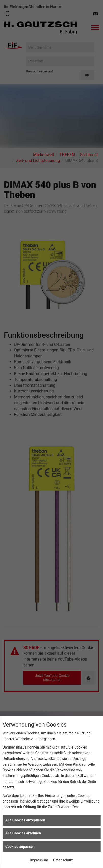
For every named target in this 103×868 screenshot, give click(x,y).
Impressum (39, 860)
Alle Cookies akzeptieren (25, 820)
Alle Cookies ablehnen (23, 833)
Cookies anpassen (20, 847)
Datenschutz (63, 860)
